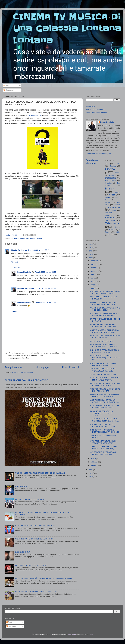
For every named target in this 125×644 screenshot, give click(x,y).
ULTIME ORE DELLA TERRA (102, 341)
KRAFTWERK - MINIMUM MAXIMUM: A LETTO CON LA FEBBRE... (105, 292)
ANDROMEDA (21, 486)
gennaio (94, 465)
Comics (118, 173)
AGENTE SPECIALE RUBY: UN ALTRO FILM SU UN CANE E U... (105, 401)
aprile (93, 288)
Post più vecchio (71, 367)
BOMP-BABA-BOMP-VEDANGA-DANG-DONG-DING (36, 592)
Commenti (9, 90)
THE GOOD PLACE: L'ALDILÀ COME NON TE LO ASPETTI (105, 390)
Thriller (118, 227)
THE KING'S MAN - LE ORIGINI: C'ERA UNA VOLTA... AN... (103, 370)
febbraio (94, 462)
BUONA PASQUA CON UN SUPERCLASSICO (26, 380)
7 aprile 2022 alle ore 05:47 (39, 250)
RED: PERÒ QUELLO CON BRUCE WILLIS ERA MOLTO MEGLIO (105, 314)
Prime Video (114, 207)
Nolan (107, 197)
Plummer (117, 205)
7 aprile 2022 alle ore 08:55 (46, 272)
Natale (118, 192)
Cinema (110, 169)
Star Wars (110, 220)
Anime (118, 164)
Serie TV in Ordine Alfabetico (97, 113)
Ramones (109, 213)
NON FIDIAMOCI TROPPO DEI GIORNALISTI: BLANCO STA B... (104, 346)
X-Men (118, 232)
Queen (114, 210)
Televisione (30, 239)
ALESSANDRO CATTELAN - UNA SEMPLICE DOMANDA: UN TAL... (105, 420)
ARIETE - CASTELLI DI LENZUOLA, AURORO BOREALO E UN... (105, 331)
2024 (91, 251)
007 (107, 164)
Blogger (90, 634)
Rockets (108, 215)
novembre (95, 264)
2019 (91, 477)
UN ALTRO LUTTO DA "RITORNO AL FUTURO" (34, 539)
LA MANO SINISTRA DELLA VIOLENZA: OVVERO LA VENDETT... (101, 413)
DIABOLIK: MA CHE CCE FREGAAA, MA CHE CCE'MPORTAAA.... (105, 395)
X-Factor (39, 239)
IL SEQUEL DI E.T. (23, 552)
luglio (93, 278)
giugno (94, 281)
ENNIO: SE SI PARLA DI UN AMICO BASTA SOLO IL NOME (105, 351)
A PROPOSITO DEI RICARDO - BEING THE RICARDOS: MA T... (104, 425)
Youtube (111, 235)
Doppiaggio (111, 178)
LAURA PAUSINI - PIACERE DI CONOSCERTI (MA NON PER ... (104, 326)
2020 (91, 473)
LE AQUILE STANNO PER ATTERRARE (31, 565)
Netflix (23, 239)
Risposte (17, 267)
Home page (42, 367)
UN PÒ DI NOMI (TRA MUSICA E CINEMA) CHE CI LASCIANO (40, 473)
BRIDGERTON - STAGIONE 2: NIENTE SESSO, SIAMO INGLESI (105, 431)
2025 (91, 247)
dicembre (95, 261)
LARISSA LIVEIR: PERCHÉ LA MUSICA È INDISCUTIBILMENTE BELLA (44, 578)
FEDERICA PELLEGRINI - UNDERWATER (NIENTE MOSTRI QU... (105, 358)
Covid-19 (113, 175)
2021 (91, 470)
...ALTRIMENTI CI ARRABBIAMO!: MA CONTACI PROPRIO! (104, 453)
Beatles (113, 166)
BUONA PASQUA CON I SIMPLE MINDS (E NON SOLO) (103, 364)
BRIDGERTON (34, 115)
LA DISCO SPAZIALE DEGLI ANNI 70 (30, 499)
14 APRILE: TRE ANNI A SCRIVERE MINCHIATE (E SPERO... (105, 379)
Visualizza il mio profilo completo (99, 154)
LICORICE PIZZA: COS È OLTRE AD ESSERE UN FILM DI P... (105, 384)
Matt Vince (72, 634)
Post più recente (13, 367)
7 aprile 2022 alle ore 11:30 (46, 302)
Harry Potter (110, 181)
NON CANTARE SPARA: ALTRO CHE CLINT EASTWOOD (105, 337)
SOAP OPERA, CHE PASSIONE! (103, 374)
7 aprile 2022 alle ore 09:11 (45, 288)
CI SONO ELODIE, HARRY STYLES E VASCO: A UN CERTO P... (105, 407)
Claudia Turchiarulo (19, 250)
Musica (110, 189)
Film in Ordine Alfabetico (95, 110)
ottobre (94, 268)
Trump (112, 230)
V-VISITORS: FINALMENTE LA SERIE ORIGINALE (35, 526)
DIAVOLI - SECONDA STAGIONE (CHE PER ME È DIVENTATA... (104, 303)
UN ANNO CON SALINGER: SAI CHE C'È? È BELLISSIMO (105, 309)
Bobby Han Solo (24, 272)
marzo (93, 458)
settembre (95, 271)
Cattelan (16, 239)
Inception (108, 183)
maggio (94, 285)
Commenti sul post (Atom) (23, 373)
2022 (91, 258)
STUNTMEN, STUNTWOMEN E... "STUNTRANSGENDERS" (104, 442)
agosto (94, 274)
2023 (91, 254)
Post (6, 86)
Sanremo (110, 218)
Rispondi (14, 262)
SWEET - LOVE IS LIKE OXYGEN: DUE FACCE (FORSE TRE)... (104, 448)
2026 (91, 244)
